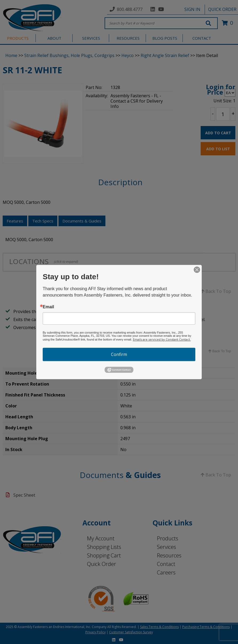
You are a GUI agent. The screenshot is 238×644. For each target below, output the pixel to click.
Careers (166, 572)
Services (166, 547)
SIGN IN (192, 9)
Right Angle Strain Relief (165, 55)
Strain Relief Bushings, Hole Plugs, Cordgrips (69, 55)
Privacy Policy (96, 632)
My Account (101, 538)
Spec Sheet (24, 495)
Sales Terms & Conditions (159, 627)
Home (11, 55)
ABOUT (54, 38)
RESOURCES (128, 38)
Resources (169, 555)
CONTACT (202, 38)
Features (15, 221)
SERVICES (91, 38)
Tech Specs (43, 221)
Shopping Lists (104, 547)
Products (168, 538)
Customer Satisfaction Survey (131, 632)
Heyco (128, 55)
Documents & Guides (82, 221)
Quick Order (102, 564)
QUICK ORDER (222, 9)
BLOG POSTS (165, 38)
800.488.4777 (130, 9)
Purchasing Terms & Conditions (206, 627)
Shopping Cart (104, 555)
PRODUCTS (18, 38)
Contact (166, 564)
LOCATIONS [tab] (43, 261)
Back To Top (216, 291)
